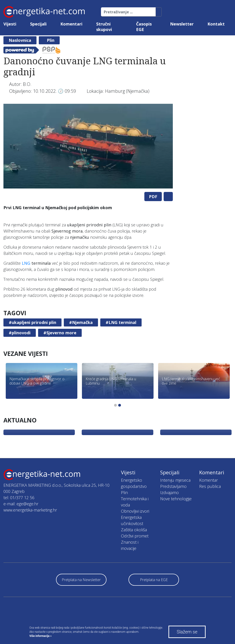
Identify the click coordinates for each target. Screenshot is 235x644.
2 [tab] (120, 405)
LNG (26, 263)
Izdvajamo (169, 492)
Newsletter (182, 24)
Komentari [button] (71, 24)
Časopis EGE (144, 27)
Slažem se (187, 632)
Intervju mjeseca (175, 480)
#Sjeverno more (60, 333)
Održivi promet (135, 536)
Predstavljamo (173, 486)
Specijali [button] (38, 24)
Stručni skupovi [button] (104, 27)
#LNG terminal (121, 322)
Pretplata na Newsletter (81, 580)
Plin (51, 40)
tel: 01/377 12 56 (19, 498)
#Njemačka (81, 322)
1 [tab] (115, 405)
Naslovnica (20, 40)
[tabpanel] (88, 146)
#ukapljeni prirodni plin (32, 322)
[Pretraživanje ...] (128, 12)
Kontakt (216, 24)
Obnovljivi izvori (135, 511)
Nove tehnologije (176, 499)
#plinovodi (20, 333)
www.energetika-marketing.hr (30, 510)
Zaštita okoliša (134, 530)
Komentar (208, 480)
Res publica (210, 486)
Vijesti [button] (10, 24)
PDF (153, 197)
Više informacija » (41, 636)
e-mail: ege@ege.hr (21, 504)
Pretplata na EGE (154, 580)
